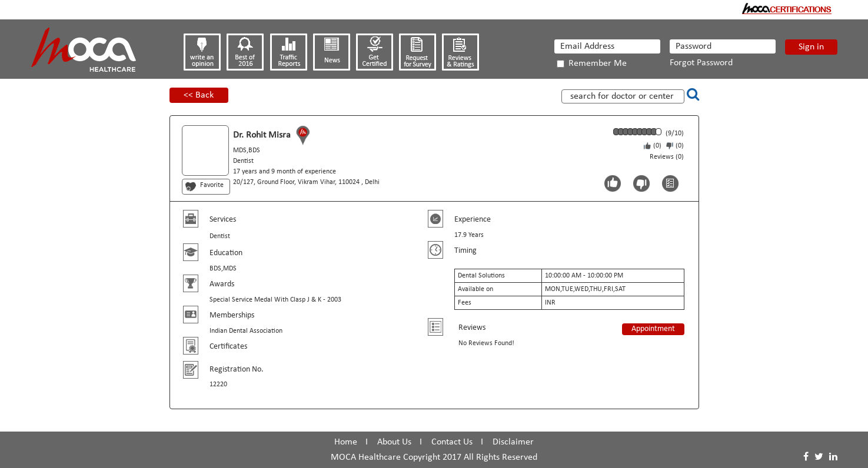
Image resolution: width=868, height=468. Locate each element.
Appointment (653, 329)
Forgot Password (701, 63)
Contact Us (452, 442)
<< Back (199, 95)
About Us (394, 442)
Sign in (811, 47)
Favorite (212, 185)
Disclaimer (513, 442)
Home (346, 442)
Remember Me (592, 63)
